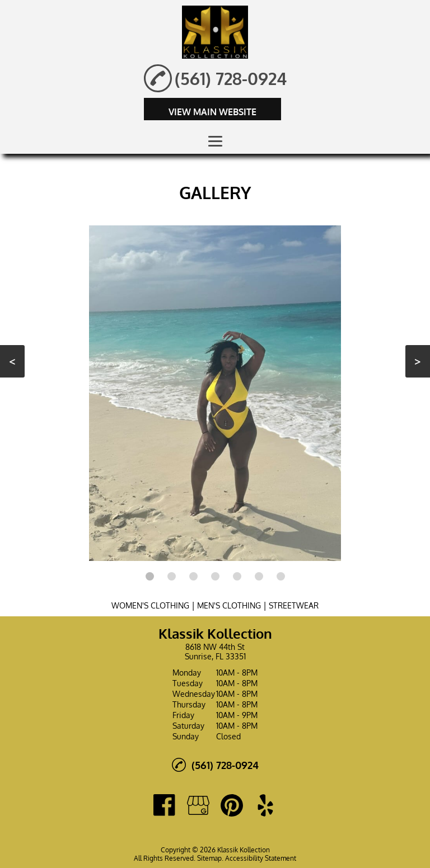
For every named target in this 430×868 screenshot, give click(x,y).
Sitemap (209, 858)
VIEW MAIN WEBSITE (212, 112)
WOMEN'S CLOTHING (150, 605)
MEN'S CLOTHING (229, 605)
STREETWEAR (294, 605)
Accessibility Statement (261, 858)
